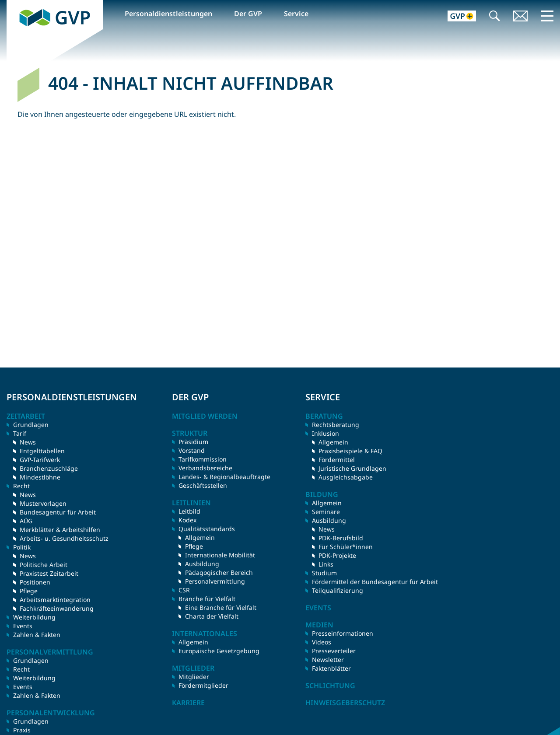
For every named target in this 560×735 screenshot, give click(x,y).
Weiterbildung (34, 617)
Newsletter (328, 660)
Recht (21, 669)
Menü (547, 16)
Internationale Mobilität (220, 555)
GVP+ (457, 17)
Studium (324, 573)
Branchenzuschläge (49, 468)
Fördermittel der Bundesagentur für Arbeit (375, 582)
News (28, 442)
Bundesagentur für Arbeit (58, 512)
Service (296, 14)
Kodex (187, 520)
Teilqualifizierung (338, 590)
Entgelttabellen (42, 451)
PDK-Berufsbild (341, 538)
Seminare (326, 512)
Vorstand (192, 450)
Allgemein (200, 537)
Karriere (188, 703)
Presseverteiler (334, 651)
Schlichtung (330, 686)
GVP (14, 5)
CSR (184, 590)
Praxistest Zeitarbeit (49, 573)
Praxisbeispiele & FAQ (350, 451)
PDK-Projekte (337, 555)
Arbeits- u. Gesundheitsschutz (64, 538)
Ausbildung (202, 564)
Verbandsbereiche (205, 468)
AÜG (26, 521)
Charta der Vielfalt (212, 616)
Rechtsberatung (336, 425)
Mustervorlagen (43, 503)
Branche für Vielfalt (207, 599)
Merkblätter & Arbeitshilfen (60, 530)
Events (23, 626)
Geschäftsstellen (203, 485)
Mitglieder (194, 677)
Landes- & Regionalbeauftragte (224, 477)
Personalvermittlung (215, 581)
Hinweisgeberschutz (345, 703)
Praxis (22, 730)
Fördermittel (337, 460)
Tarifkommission (203, 459)
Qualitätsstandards (207, 529)
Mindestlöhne (40, 477)
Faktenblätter (331, 668)
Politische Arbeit (44, 565)
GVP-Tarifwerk (40, 460)
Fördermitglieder (203, 685)
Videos (322, 642)
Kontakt (521, 17)
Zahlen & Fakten (37, 635)
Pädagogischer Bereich (219, 572)
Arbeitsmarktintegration (55, 600)
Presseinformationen (343, 633)
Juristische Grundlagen (352, 468)
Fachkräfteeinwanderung (57, 608)
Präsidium (193, 442)
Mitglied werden (205, 416)
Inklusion (325, 433)
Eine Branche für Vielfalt (221, 607)
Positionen (35, 582)
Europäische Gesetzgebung (219, 651)
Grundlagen (31, 425)
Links (326, 564)
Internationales (205, 633)
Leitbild (189, 511)
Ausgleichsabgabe (346, 477)
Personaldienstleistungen (168, 14)
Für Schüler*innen (346, 547)
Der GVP (248, 14)
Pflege (29, 591)
